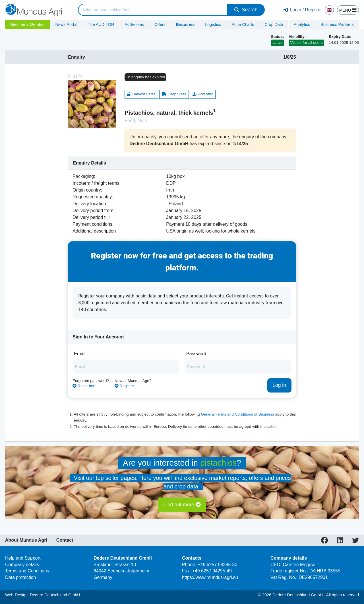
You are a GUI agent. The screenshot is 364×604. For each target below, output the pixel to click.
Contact (65, 540)
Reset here (84, 386)
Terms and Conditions (27, 571)
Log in (279, 385)
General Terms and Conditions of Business (237, 414)
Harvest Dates (141, 94)
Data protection (21, 577)
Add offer (203, 94)
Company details (22, 565)
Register (124, 386)
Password (196, 354)
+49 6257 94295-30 (217, 565)
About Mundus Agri (26, 540)
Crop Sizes (174, 94)
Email (80, 354)
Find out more (182, 505)
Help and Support (23, 558)
